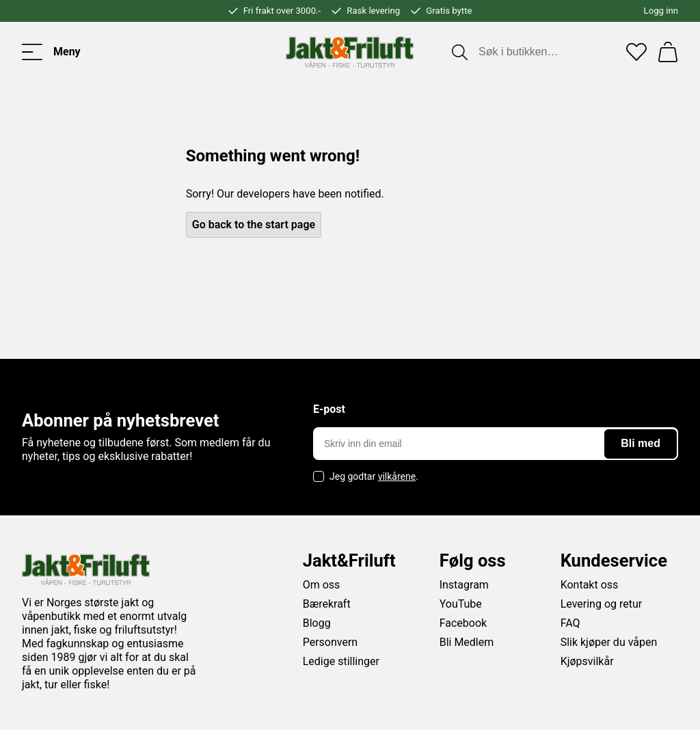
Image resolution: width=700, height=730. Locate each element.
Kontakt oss (590, 585)
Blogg (317, 623)
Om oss (322, 585)
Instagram (464, 585)
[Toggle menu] (51, 52)
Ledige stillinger (341, 661)
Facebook (463, 623)
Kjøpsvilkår (587, 661)
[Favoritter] (636, 52)
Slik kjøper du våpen (609, 642)
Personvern (331, 642)
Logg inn (661, 11)
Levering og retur (602, 604)
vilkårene (397, 476)
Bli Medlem (467, 642)
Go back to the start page (254, 225)
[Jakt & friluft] (350, 52)
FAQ (570, 623)
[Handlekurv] (668, 52)
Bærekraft (327, 604)
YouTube (461, 604)
